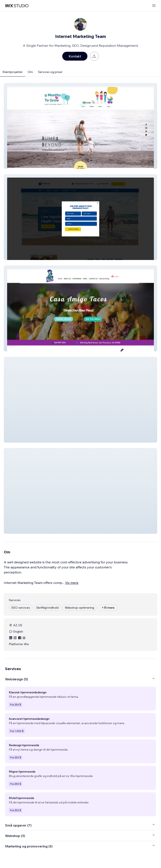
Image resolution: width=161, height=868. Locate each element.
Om (30, 72)
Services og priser (50, 72)
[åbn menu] (154, 6)
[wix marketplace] (17, 6)
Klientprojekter (13, 72)
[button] (80, 126)
